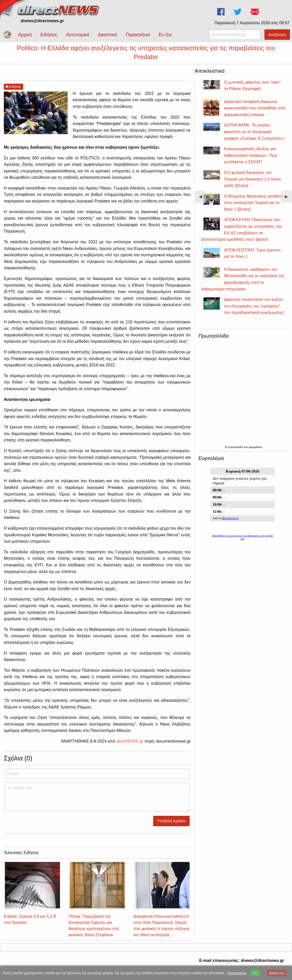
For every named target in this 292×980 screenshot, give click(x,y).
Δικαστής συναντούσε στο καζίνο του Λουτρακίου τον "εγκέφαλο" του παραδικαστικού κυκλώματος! (254, 311)
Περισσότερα (237, 973)
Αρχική (25, 35)
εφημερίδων (255, 452)
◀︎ (202, 203)
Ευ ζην (165, 35)
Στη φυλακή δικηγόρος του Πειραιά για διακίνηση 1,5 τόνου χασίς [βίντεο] (253, 184)
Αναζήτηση (277, 35)
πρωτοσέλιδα (236, 452)
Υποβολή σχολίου (172, 825)
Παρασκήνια (138, 35)
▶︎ (288, 203)
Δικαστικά (107, 35)
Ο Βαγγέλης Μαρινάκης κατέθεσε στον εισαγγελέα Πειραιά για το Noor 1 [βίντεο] (254, 207)
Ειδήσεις (49, 35)
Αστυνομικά (78, 35)
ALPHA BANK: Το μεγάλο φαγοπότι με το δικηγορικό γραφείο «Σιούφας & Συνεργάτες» (254, 136)
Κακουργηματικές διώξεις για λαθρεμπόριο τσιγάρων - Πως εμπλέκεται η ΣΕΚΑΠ (251, 160)
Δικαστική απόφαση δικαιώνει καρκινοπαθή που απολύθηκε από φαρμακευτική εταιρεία (255, 113)
